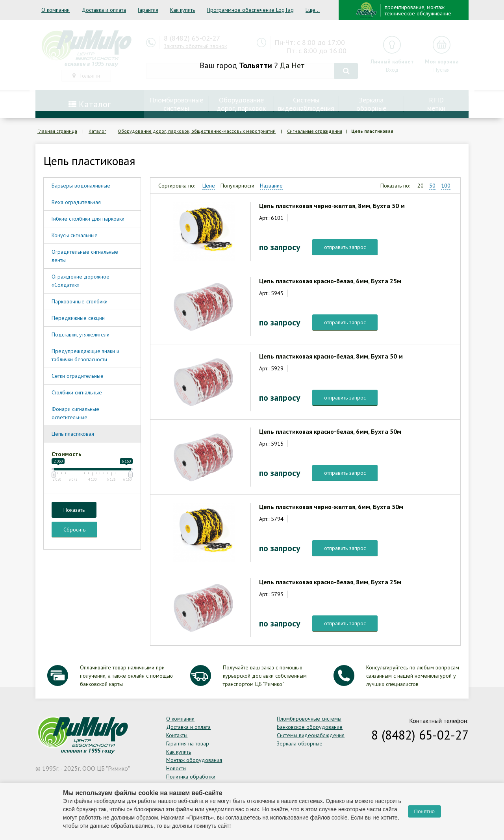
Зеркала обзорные (300, 743)
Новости (176, 768)
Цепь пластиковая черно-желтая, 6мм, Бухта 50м (331, 507)
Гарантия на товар (188, 743)
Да (284, 65)
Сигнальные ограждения (315, 131)
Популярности (237, 186)
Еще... (313, 10)
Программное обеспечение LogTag (250, 10)
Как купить (183, 10)
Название (271, 186)
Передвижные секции (78, 318)
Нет (298, 65)
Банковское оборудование (310, 727)
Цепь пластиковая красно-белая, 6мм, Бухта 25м (330, 281)
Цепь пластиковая (73, 434)
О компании (56, 10)
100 (446, 186)
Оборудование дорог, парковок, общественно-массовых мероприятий (197, 131)
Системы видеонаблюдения (311, 735)
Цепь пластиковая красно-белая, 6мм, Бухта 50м (330, 431)
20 (421, 186)
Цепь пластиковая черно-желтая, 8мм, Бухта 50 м (332, 206)
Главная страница (57, 131)
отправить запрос (345, 247)
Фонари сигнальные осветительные (75, 413)
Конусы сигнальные (75, 235)
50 (432, 186)
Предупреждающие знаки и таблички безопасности (85, 355)
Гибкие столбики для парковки (88, 219)
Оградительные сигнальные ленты (85, 256)
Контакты (177, 735)
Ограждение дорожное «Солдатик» (81, 281)
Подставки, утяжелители (81, 335)
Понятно (424, 811)
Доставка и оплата (104, 10)
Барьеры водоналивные (81, 186)
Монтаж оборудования (194, 760)
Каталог (97, 131)
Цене (209, 186)
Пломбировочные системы (309, 719)
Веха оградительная (76, 202)
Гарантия (148, 10)
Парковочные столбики (80, 301)
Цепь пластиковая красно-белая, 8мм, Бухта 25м (330, 582)
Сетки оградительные (78, 376)
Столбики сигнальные (77, 392)
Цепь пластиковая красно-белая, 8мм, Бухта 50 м (331, 356)
